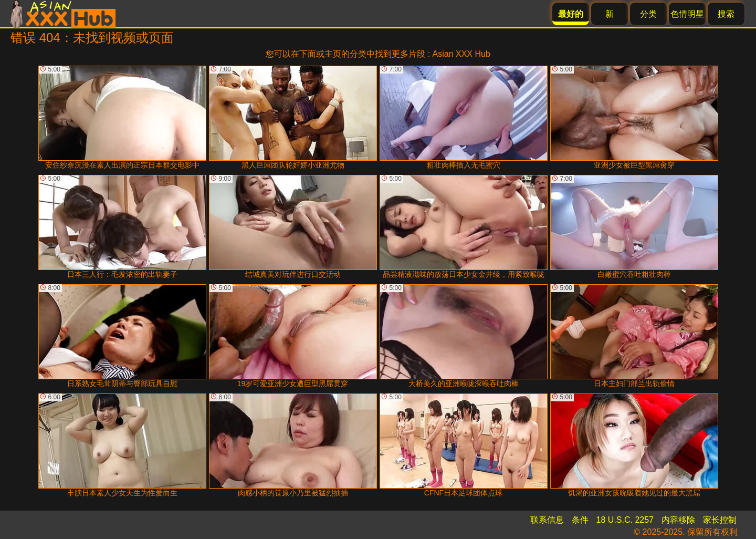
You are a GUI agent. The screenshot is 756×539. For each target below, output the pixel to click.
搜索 (726, 14)
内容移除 (678, 520)
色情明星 (687, 14)
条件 (580, 520)
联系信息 (547, 520)
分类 (648, 14)
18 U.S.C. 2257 (625, 520)
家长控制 (720, 520)
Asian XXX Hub (461, 54)
